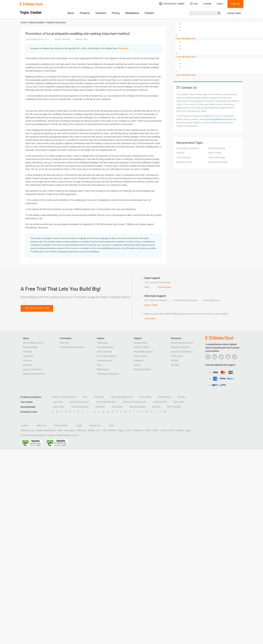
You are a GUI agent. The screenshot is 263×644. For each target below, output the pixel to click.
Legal (79, 425)
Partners (149, 13)
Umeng (164, 430)
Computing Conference (188, 148)
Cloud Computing (216, 148)
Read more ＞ (125, 48)
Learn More (181, 38)
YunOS (128, 430)
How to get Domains (106, 402)
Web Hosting (164, 397)
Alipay (188, 430)
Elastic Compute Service (64, 397)
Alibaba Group (28, 430)
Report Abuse (140, 356)
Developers (117, 407)
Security (181, 397)
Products (85, 13)
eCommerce (145, 397)
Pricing (116, 13)
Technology (102, 343)
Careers (24, 425)
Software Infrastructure (135, 402)
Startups (27, 365)
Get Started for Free (37, 308)
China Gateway (104, 352)
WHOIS (174, 360)
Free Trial (64, 343)
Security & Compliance (182, 352)
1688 (104, 430)
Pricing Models (30, 347)
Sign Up (235, 4)
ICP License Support (107, 356)
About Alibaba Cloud (33, 343)
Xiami (171, 430)
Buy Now (191, 38)
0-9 (165, 412)
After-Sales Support (143, 352)
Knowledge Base (105, 347)
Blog (99, 365)
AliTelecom (138, 430)
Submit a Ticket (141, 347)
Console (207, 4)
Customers (28, 356)
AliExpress (81, 430)
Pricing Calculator (143, 369)
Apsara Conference (32, 369)
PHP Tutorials (174, 407)
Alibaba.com (94, 430)
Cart (194, 4)
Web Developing (137, 407)
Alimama (112, 430)
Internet (180, 153)
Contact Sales (234, 13)
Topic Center (58, 407)
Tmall (60, 430)
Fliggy (121, 430)
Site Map (175, 365)
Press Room (177, 356)
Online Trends (214, 153)
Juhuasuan (70, 430)
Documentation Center (182, 343)
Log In (220, 4)
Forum (137, 365)
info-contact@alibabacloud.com (216, 119)
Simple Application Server (72, 347)
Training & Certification (108, 374)
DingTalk (179, 430)
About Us (41, 425)
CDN (85, 397)
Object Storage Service (122, 397)
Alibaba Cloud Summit (34, 374)
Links (111, 425)
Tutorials (156, 407)
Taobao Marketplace (46, 430)
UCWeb (155, 430)
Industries (100, 407)
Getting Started (104, 360)
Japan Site (58, 402)
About (71, 13)
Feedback (139, 360)
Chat (147, 287)
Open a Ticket (151, 305)
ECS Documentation (79, 402)
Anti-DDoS (99, 397)
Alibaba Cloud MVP (180, 347)
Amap (148, 430)
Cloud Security (183, 157)
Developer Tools (184, 162)
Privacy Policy (61, 425)
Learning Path (160, 402)
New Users (179, 402)
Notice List (95, 425)
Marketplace (132, 13)
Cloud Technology (217, 157)
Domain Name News (218, 162)
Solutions (101, 13)
